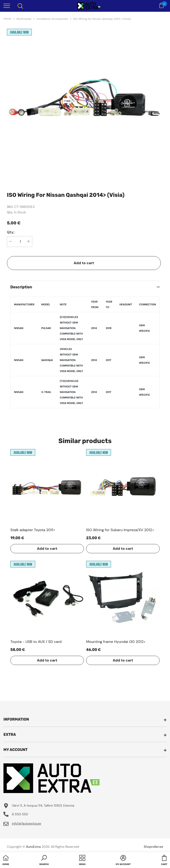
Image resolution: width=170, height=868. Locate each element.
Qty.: (11, 232)
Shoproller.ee (153, 847)
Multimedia (24, 19)
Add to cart (84, 263)
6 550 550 (20, 814)
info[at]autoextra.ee (27, 823)
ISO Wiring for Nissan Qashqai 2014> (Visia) (102, 19)
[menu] (7, 6)
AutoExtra (33, 847)
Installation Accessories (52, 19)
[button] (44, 861)
